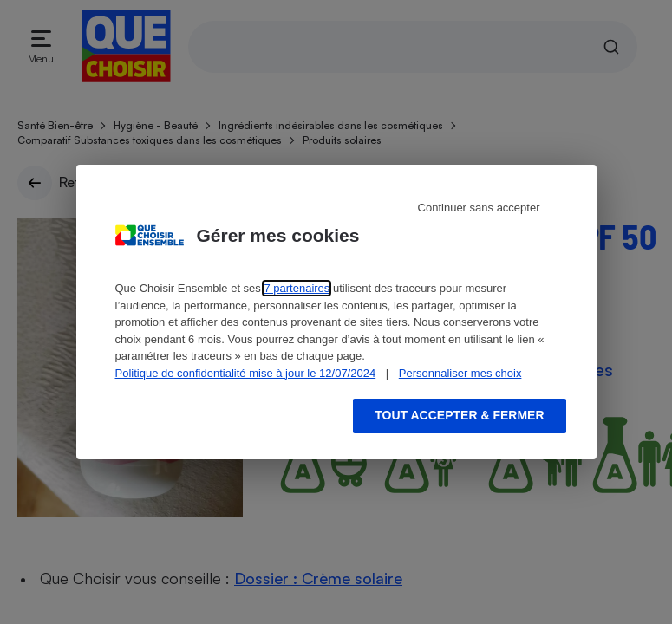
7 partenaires (297, 288)
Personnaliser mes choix (460, 373)
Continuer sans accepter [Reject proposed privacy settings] (479, 208)
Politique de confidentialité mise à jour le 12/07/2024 (246, 373)
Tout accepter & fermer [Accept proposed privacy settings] (459, 415)
